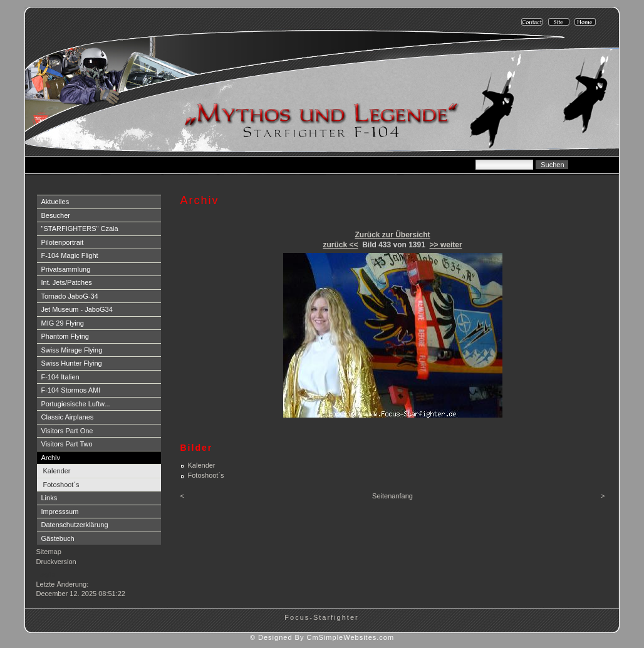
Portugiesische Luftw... (76, 404)
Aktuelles (55, 202)
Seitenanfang (392, 496)
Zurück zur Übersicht (392, 235)
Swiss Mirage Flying (72, 350)
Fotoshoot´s (61, 485)
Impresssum (60, 512)
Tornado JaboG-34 (70, 296)
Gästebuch (58, 538)
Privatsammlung (66, 269)
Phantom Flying (65, 336)
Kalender (57, 471)
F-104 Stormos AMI (71, 390)
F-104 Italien (60, 377)
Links (49, 498)
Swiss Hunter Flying (72, 363)
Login (46, 574)
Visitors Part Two (67, 444)
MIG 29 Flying (63, 323)
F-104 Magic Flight (70, 255)
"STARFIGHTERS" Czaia (80, 229)
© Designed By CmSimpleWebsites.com (322, 637)
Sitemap (49, 552)
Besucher (56, 215)
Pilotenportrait (63, 242)
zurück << (340, 245)
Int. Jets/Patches (67, 282)
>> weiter (446, 245)
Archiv (51, 458)
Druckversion (56, 562)
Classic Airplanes (68, 417)
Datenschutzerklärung (75, 525)
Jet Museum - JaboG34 (77, 309)
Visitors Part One (67, 431)
